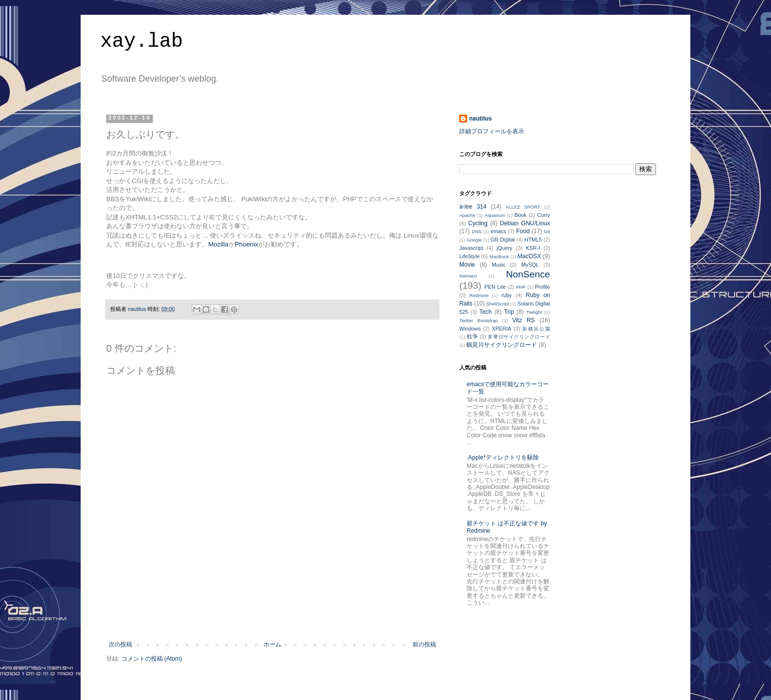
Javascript (471, 248)
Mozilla (218, 244)
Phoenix (247, 244)
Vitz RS (524, 320)
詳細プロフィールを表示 (492, 131)
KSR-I (533, 248)
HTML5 (533, 240)
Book (520, 215)
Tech (486, 312)
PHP (521, 287)
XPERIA (502, 329)
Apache (467, 215)
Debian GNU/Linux (525, 223)
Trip (509, 312)
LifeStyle (469, 256)
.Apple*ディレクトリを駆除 (503, 457)
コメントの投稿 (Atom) (152, 659)
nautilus (480, 119)
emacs (499, 231)
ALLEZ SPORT (523, 207)
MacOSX (529, 256)
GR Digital (503, 240)
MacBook (499, 257)
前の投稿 (424, 644)
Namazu (468, 276)
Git (547, 231)
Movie (467, 265)
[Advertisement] (272, 614)
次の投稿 (120, 644)
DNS (476, 231)
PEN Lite (495, 287)
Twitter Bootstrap (478, 320)
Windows (470, 329)
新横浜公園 (536, 329)
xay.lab (142, 42)
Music (499, 265)
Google (474, 240)
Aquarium (495, 215)
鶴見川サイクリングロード (502, 345)
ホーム (272, 644)
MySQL (530, 265)
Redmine (479, 295)
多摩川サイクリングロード (519, 337)
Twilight (534, 312)
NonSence (528, 274)
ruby (507, 295)
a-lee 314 (473, 207)
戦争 (472, 336)
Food (523, 231)
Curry (543, 215)
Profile (543, 287)
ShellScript (498, 304)
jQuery (504, 248)
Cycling (478, 223)
